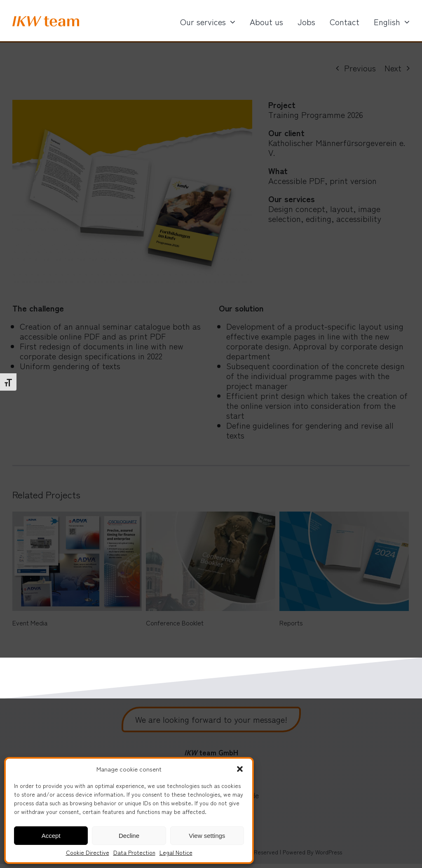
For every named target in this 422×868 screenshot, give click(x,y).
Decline (129, 836)
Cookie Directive (88, 853)
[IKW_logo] (46, 20)
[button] (240, 769)
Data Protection (134, 853)
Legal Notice (176, 853)
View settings (207, 836)
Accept (51, 836)
